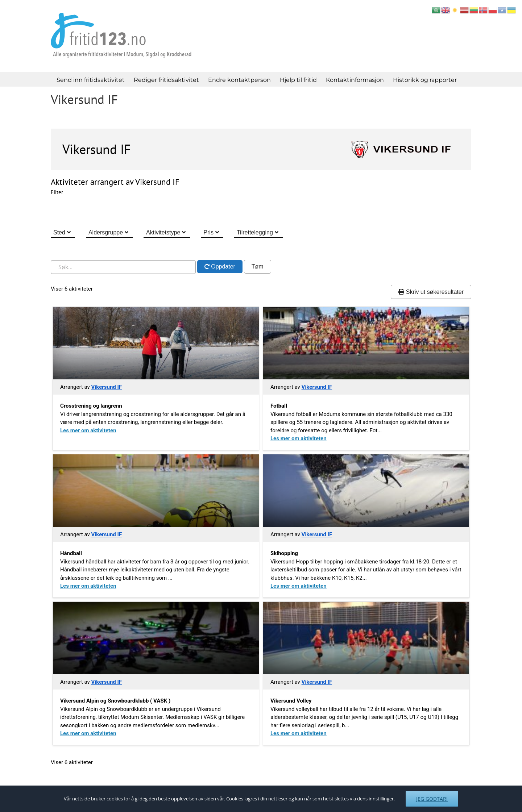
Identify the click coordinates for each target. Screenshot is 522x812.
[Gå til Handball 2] (156, 491)
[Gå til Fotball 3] (366, 343)
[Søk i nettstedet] (123, 267)
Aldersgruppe (106, 232)
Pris (208, 232)
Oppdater (222, 266)
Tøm (258, 266)
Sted (59, 232)
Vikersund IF (107, 387)
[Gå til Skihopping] (366, 491)
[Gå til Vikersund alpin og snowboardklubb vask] (156, 638)
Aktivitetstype (163, 232)
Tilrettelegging (255, 232)
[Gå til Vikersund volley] (366, 638)
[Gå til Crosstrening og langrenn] (156, 343)
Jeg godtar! (432, 799)
